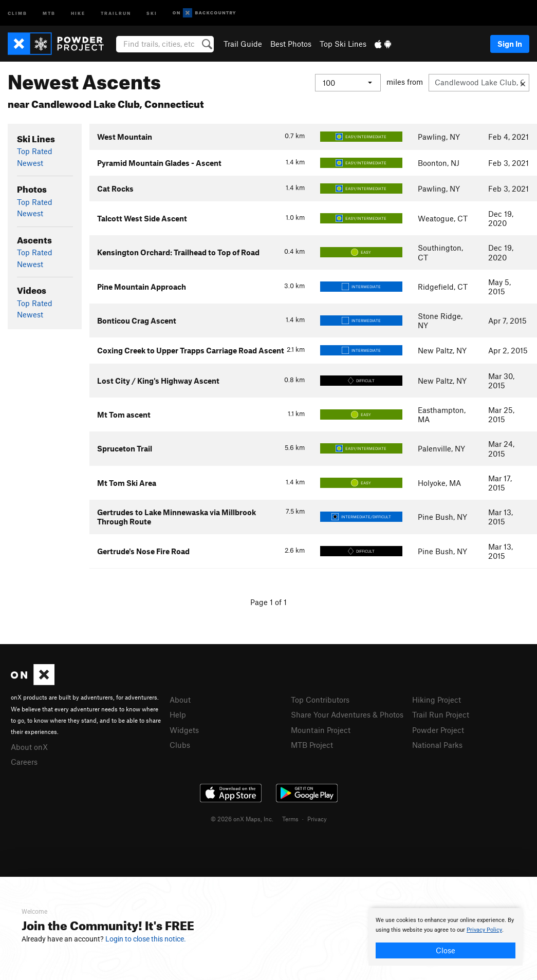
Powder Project (438, 730)
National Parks (437, 745)
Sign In (510, 44)
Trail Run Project (441, 714)
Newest (30, 163)
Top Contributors (320, 700)
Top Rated (35, 151)
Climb (17, 13)
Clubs (180, 745)
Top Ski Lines (343, 44)
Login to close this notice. (146, 939)
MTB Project (312, 745)
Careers (24, 762)
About (180, 700)
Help (178, 714)
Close (446, 950)
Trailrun (116, 13)
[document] (446, 937)
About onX (29, 747)
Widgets (184, 730)
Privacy (317, 819)
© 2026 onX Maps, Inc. (242, 819)
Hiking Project (437, 700)
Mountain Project (321, 730)
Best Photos (291, 44)
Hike (78, 13)
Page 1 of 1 (268, 602)
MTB (49, 13)
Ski (152, 13)
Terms (290, 819)
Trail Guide (243, 44)
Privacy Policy (484, 930)
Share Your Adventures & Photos (347, 714)
